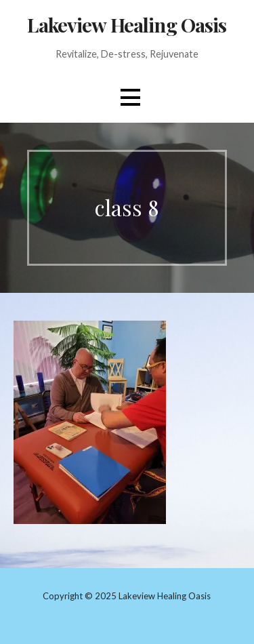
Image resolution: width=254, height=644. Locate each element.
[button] (130, 97)
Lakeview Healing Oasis (127, 24)
